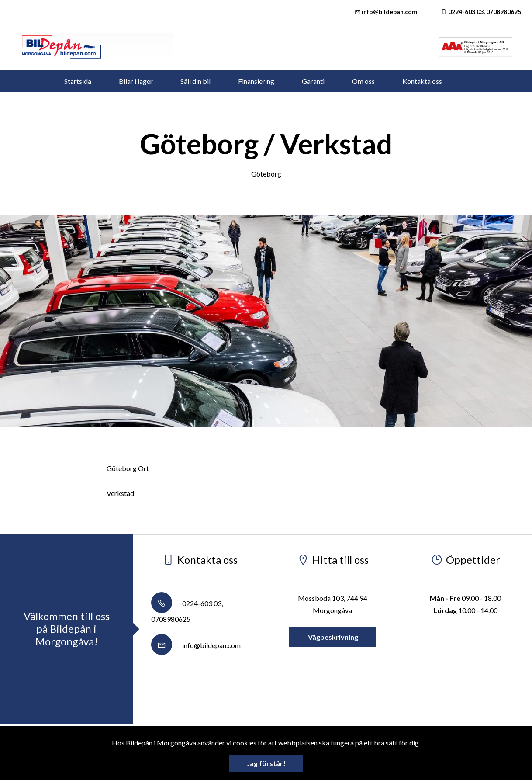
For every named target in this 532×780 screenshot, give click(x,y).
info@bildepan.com (385, 12)
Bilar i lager (136, 81)
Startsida (78, 81)
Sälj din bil (195, 81)
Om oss (363, 81)
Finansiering (256, 81)
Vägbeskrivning (332, 637)
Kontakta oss (422, 81)
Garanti (313, 81)
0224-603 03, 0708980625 (480, 12)
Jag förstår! (266, 763)
